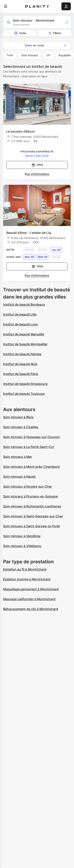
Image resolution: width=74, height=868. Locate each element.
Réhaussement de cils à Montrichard (31, 609)
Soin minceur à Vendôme (22, 536)
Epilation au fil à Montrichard (25, 569)
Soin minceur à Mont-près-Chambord (31, 467)
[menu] (6, 6)
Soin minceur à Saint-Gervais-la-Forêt (31, 526)
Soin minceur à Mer (18, 457)
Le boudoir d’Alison (21, 131)
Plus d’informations (37, 174)
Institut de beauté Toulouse (24, 394)
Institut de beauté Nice (20, 364)
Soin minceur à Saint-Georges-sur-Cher (33, 516)
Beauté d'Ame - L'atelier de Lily (29, 233)
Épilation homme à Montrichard (27, 579)
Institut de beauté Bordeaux (24, 304)
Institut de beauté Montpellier (25, 344)
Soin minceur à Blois (18, 417)
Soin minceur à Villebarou (22, 546)
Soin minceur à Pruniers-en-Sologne (30, 496)
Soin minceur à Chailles (21, 427)
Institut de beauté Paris (21, 374)
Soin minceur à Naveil (19, 477)
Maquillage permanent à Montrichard (31, 589)
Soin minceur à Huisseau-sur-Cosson (31, 437)
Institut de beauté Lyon (21, 324)
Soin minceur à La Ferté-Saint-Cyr (29, 447)
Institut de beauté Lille (20, 314)
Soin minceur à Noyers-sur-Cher (28, 486)
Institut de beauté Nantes (22, 354)
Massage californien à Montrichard (29, 599)
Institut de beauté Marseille (24, 334)
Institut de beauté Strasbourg (25, 384)
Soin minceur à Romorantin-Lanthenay (32, 506)
